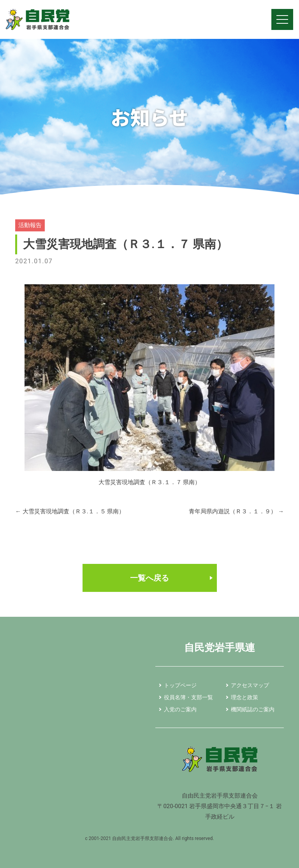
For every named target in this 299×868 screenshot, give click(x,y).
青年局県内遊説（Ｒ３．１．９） (236, 511)
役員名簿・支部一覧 (188, 697)
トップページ (180, 685)
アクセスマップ (250, 685)
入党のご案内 (180, 709)
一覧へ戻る (149, 578)
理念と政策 (244, 697)
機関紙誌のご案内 (253, 709)
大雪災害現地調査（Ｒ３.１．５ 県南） (70, 511)
